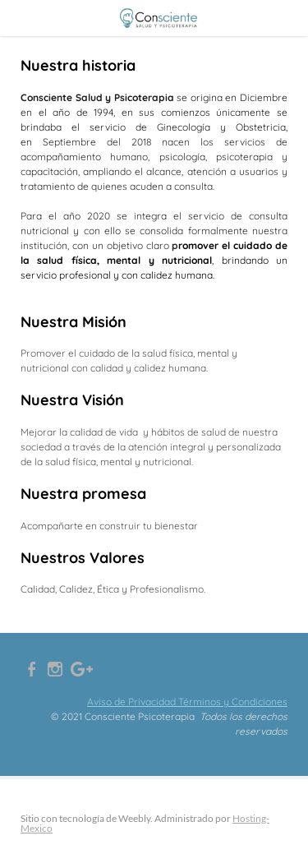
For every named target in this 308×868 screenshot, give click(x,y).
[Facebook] (32, 669)
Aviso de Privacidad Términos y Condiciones (187, 702)
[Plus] (82, 669)
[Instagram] (55, 669)
